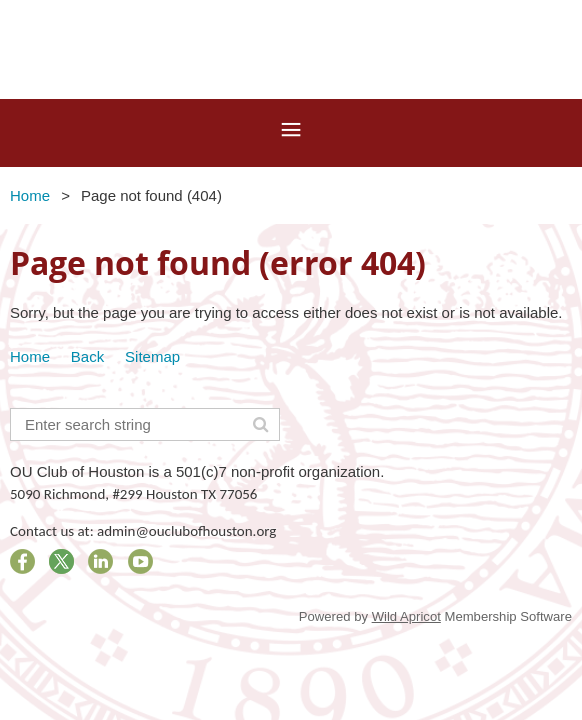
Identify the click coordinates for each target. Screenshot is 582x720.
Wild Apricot (406, 616)
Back (87, 356)
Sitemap (152, 356)
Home (30, 195)
